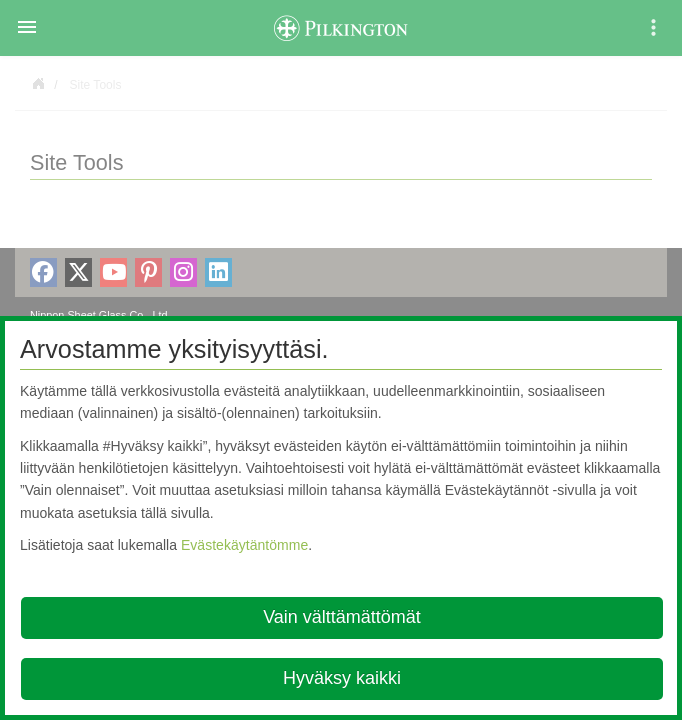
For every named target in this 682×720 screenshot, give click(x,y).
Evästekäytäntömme (244, 545)
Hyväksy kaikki (342, 678)
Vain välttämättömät (342, 617)
